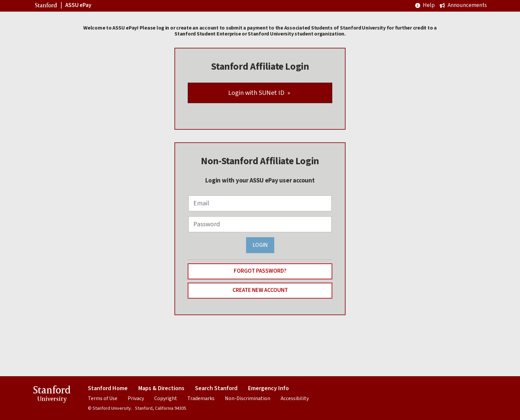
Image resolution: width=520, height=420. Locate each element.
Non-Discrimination (248, 398)
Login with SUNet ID (256, 93)
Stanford (47, 6)
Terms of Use (103, 398)
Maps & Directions (161, 388)
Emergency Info (268, 388)
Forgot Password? (260, 271)
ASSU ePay (78, 6)
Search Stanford (216, 388)
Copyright (166, 398)
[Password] (260, 224)
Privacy (136, 398)
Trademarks (201, 398)
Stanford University (52, 395)
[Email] (260, 203)
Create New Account (260, 290)
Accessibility (295, 398)
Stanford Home (108, 388)
